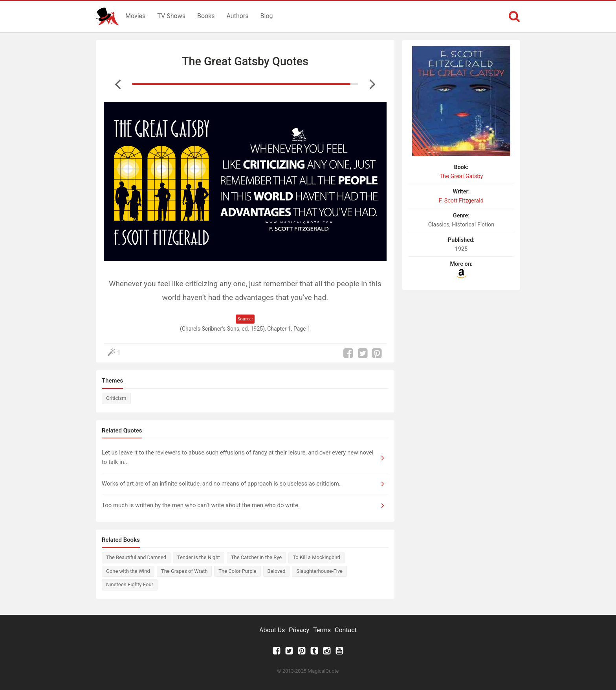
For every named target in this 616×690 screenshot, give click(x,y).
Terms (322, 630)
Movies (135, 16)
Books (206, 16)
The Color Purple (237, 571)
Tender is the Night (199, 557)
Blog (267, 16)
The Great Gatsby (461, 176)
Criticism (116, 398)
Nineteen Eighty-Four (130, 584)
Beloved (277, 571)
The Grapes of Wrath (184, 571)
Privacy (299, 630)
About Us (272, 630)
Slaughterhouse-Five (319, 571)
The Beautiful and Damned (136, 557)
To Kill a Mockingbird (316, 557)
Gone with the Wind (128, 571)
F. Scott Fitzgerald (461, 201)
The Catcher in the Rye (256, 557)
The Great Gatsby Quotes (245, 61)
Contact (346, 630)
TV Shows (171, 16)
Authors (238, 16)
